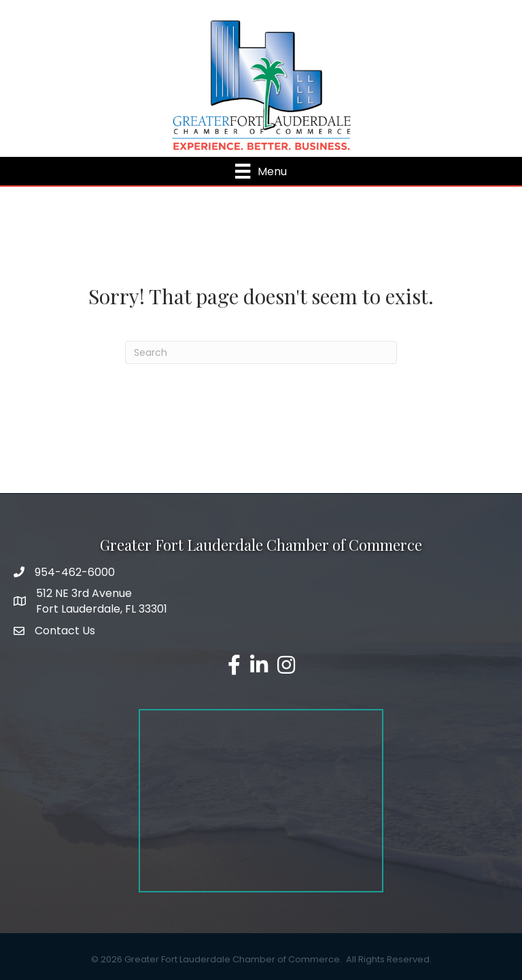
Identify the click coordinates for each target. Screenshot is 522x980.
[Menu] (261, 171)
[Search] (261, 352)
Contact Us (65, 631)
